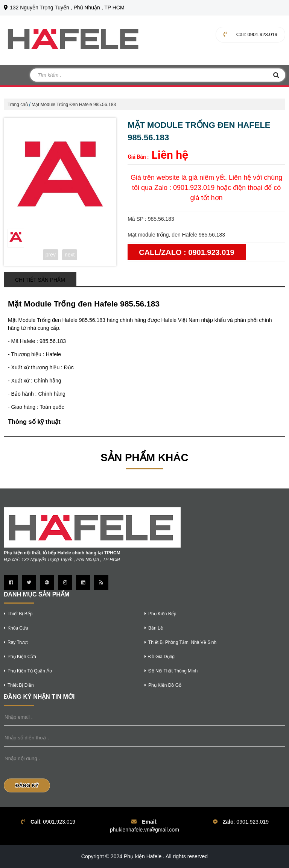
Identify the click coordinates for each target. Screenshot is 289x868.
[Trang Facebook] (11, 583)
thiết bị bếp (18, 614)
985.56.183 (53, 341)
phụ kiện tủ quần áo (28, 671)
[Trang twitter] (29, 583)
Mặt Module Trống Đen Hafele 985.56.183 (74, 105)
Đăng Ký (27, 785)
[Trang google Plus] (47, 583)
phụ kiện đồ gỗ (163, 685)
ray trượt (16, 642)
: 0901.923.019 (250, 34)
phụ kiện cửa (20, 657)
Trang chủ (18, 105)
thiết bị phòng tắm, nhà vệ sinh (180, 642)
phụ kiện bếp (160, 614)
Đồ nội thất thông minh (171, 671)
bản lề (154, 628)
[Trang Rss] (101, 583)
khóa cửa (16, 628)
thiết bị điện (19, 685)
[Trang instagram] (65, 583)
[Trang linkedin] (83, 583)
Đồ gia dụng (160, 657)
